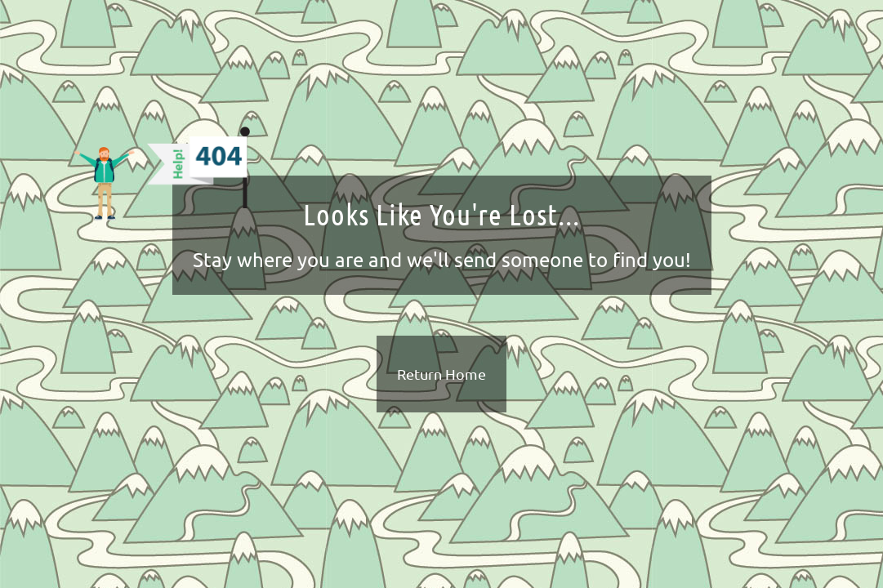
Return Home (441, 374)
